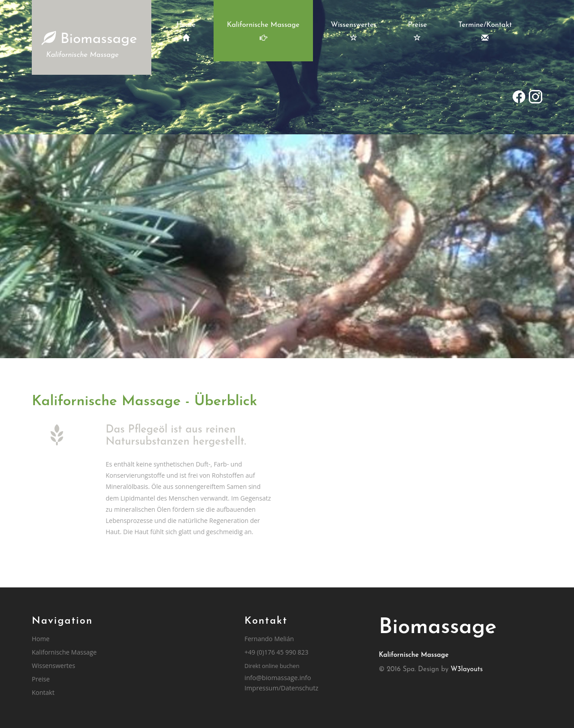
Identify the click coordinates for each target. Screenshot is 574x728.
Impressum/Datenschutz (281, 688)
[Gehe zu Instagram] (535, 97)
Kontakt (43, 692)
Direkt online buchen (272, 666)
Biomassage (89, 46)
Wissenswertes (354, 32)
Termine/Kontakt (485, 32)
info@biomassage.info (278, 678)
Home (186, 32)
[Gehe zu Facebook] (519, 97)
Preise (417, 32)
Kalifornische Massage (263, 32)
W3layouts (467, 670)
